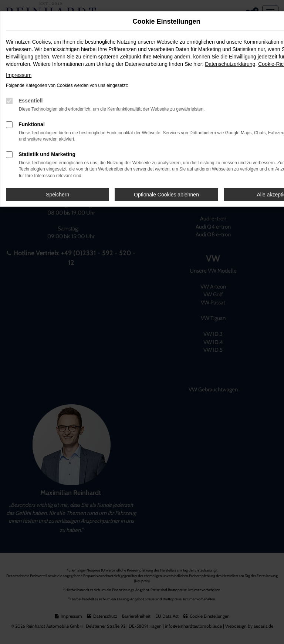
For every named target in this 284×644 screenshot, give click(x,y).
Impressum (19, 75)
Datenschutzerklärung (230, 64)
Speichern (58, 195)
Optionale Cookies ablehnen (166, 195)
